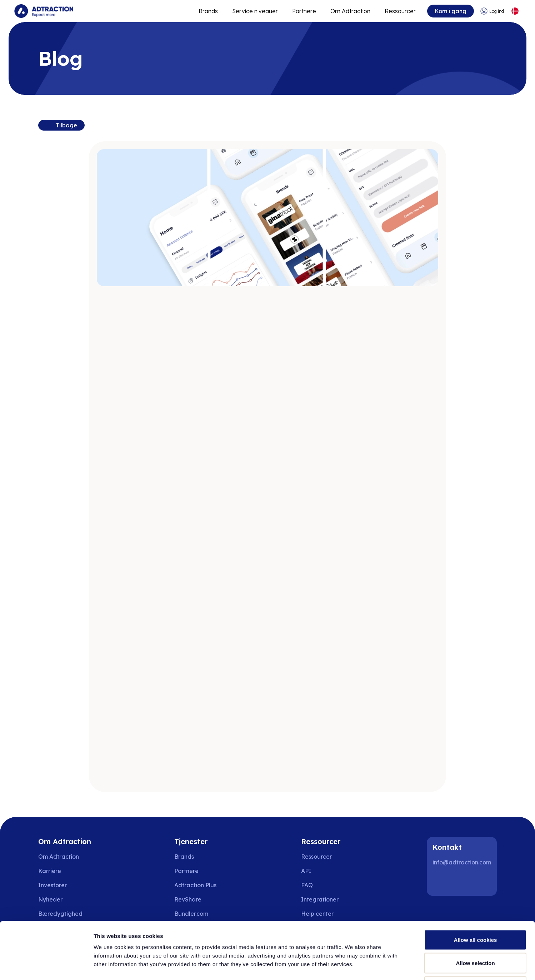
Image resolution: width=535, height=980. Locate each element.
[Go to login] (492, 11)
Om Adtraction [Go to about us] (59, 857)
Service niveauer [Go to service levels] (255, 11)
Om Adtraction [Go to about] (350, 11)
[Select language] (515, 11)
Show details (375, 966)
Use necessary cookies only (475, 933)
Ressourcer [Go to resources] (400, 11)
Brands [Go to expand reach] (208, 11)
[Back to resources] (61, 125)
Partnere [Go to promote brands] (304, 11)
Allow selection (475, 910)
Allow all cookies (476, 886)
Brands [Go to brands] (184, 857)
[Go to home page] (44, 11)
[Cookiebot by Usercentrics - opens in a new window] (46, 966)
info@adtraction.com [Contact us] (462, 862)
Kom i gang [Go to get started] (451, 11)
